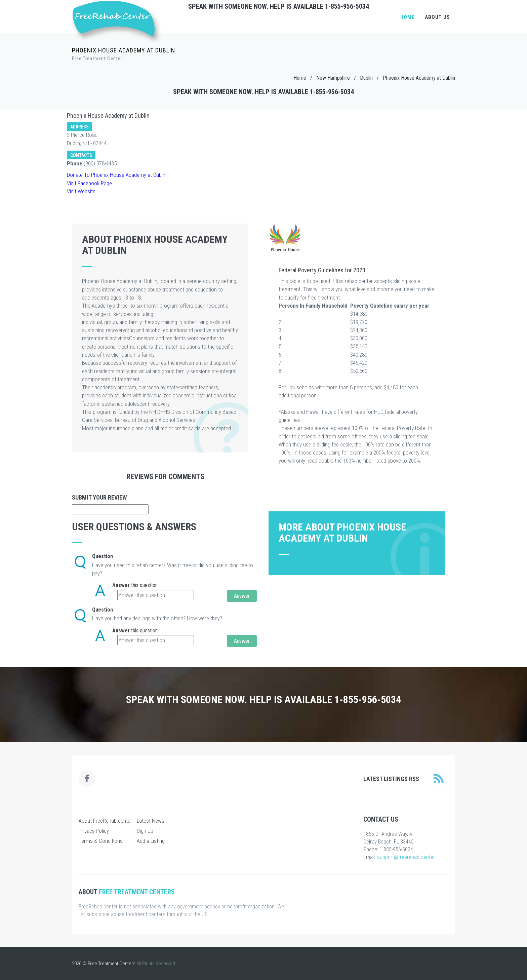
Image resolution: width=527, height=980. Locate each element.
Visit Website (81, 191)
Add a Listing (151, 841)
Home (408, 17)
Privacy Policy (94, 831)
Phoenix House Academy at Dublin (419, 78)
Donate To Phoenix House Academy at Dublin (117, 175)
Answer (121, 585)
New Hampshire (333, 78)
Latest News (151, 821)
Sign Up (145, 831)
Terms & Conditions (101, 841)
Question (103, 556)
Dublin (366, 78)
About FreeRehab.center (105, 821)
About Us (437, 17)
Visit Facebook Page (89, 183)
